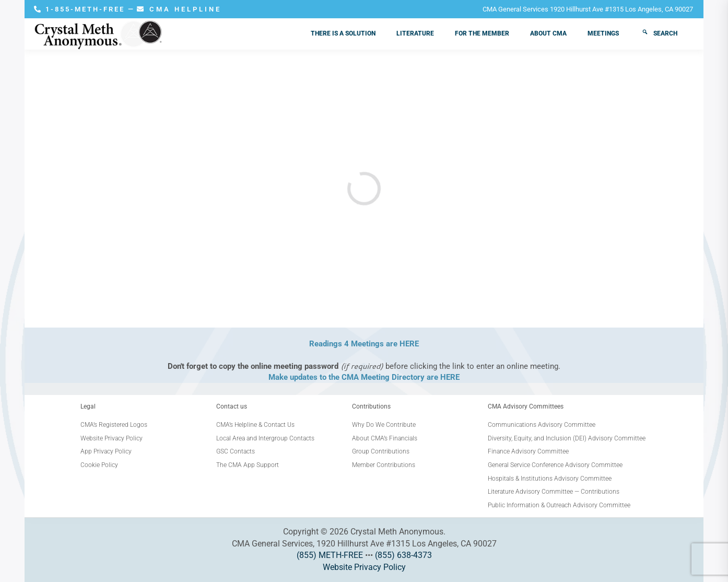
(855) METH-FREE (330, 555)
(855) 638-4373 (403, 555)
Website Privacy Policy (364, 567)
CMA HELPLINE (179, 9)
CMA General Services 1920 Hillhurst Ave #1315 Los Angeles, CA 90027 (588, 9)
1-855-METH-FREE (81, 9)
